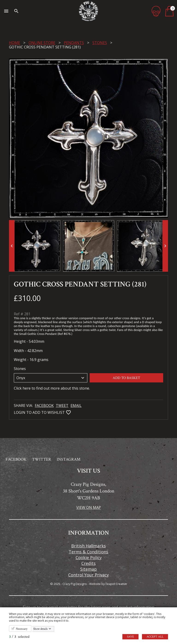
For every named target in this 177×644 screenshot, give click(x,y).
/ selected (19, 637)
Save (130, 637)
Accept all (155, 637)
